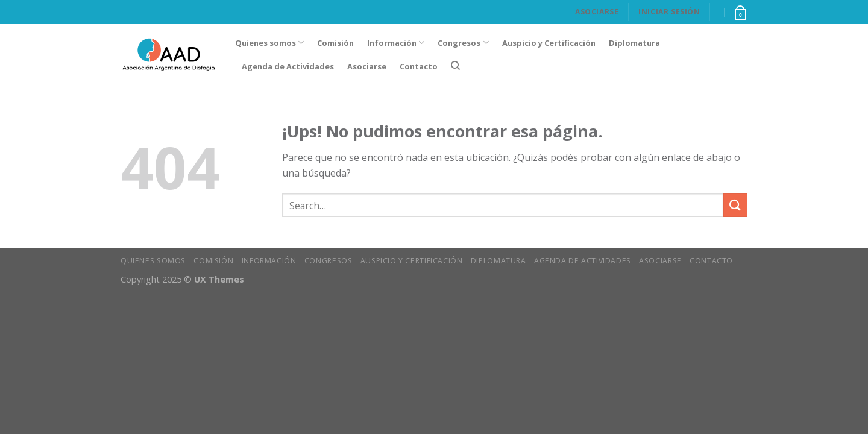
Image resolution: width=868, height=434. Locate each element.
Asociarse (597, 12)
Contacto (419, 66)
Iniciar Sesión (669, 12)
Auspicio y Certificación (549, 43)
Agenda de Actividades (288, 66)
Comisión (335, 43)
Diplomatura (634, 43)
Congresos (463, 42)
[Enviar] (735, 205)
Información (396, 42)
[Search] (455, 66)
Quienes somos (269, 42)
